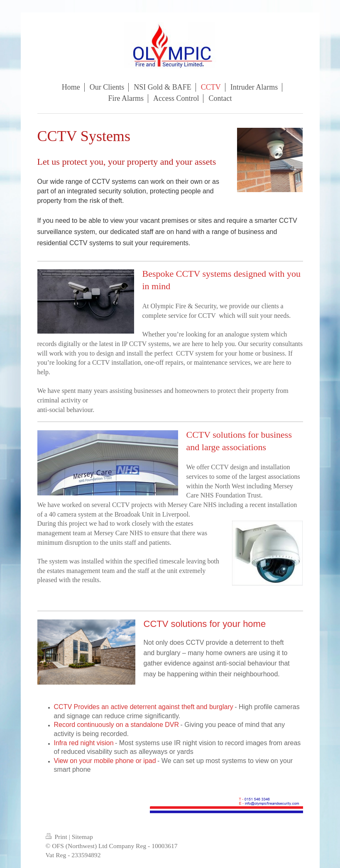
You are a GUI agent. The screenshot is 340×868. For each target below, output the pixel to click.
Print (57, 837)
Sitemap (82, 837)
